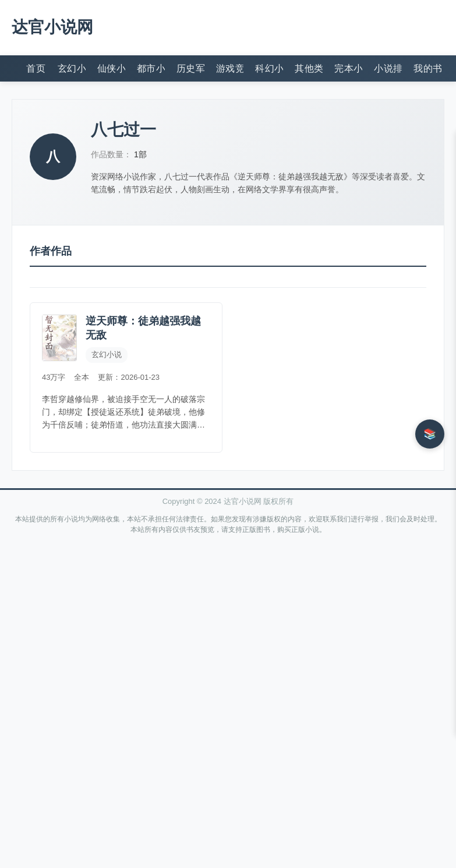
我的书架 (427, 68)
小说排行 (388, 68)
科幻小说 (269, 68)
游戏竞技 (230, 68)
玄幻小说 (72, 68)
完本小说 (348, 68)
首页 (36, 68)
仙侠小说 (111, 68)
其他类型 (309, 68)
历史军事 (190, 68)
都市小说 (151, 68)
